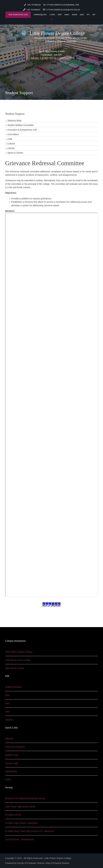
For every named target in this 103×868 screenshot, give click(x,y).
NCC (7, 695)
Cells (10, 139)
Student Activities (13, 687)
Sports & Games (15, 153)
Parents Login (12, 763)
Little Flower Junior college (18, 660)
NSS (7, 703)
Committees (13, 134)
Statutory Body (15, 121)
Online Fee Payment (15, 747)
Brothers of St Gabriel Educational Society (25, 798)
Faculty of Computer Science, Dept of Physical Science (43, 863)
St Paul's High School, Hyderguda (21, 823)
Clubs (8, 780)
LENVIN (9, 720)
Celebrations (11, 771)
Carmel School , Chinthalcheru (20, 839)
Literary (11, 148)
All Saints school (13, 815)
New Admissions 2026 (18, 15)
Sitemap (9, 739)
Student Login (12, 755)
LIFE (7, 712)
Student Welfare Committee (21, 125)
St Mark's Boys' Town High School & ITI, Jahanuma (29, 831)
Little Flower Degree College (52, 33)
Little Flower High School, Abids (20, 807)
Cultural (11, 144)
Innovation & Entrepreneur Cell (22, 130)
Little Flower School (15, 668)
